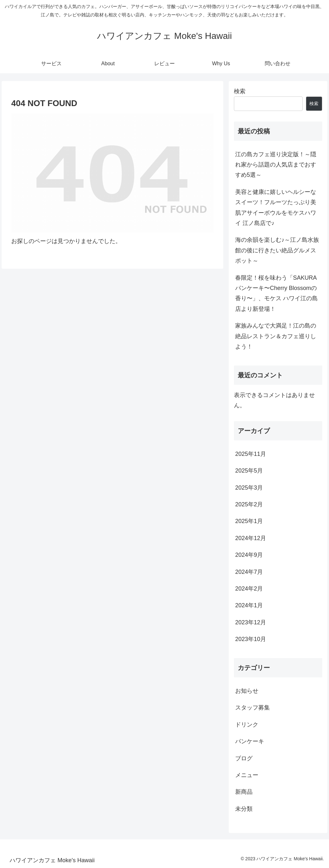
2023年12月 (251, 622)
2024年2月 (249, 589)
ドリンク (247, 725)
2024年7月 (249, 572)
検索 (240, 91)
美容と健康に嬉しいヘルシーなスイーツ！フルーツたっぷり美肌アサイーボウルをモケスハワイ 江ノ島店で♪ (276, 208)
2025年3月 (249, 488)
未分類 (244, 809)
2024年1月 (249, 605)
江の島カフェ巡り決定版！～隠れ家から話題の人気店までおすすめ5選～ (276, 165)
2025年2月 (249, 504)
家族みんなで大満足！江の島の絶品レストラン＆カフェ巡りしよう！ (276, 336)
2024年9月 (249, 555)
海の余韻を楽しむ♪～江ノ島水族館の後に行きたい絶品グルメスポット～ (277, 250)
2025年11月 (251, 454)
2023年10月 (251, 639)
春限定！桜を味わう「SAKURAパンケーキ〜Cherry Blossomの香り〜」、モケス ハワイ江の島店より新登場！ (276, 293)
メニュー (247, 775)
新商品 (244, 792)
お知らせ (247, 691)
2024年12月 (251, 538)
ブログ (244, 758)
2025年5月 (249, 471)
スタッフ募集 (253, 708)
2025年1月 (249, 521)
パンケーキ (250, 741)
